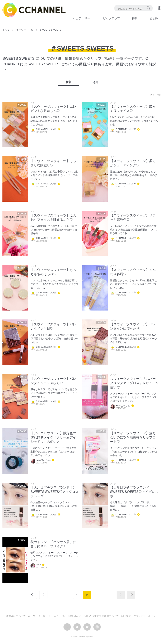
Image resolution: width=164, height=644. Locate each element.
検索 (148, 8)
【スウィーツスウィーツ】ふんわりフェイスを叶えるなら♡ (53, 218)
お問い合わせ (75, 616)
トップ (6, 30)
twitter (77, 627)
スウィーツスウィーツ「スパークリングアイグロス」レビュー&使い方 (134, 383)
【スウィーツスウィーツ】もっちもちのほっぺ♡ (53, 272)
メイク (34, 103)
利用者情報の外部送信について (102, 616)
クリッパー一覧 (56, 616)
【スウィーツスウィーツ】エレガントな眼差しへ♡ (53, 109)
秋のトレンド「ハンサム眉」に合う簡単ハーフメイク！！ (53, 544)
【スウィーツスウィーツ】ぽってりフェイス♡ (133, 109)
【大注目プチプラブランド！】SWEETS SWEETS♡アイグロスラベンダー (55, 492)
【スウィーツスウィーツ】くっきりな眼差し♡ (53, 163)
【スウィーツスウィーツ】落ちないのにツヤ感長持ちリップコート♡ (133, 437)
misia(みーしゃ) (123, 406)
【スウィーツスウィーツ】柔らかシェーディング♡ (133, 163)
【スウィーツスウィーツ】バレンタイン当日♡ (53, 326)
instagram (97, 627)
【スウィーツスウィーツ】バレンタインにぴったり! (133, 326)
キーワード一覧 (25, 30)
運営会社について (16, 616)
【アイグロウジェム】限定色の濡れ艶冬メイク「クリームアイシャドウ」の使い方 (53, 437)
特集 (135, 18)
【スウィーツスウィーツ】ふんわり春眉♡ (133, 272)
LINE (87, 627)
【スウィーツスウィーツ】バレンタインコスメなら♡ (53, 381)
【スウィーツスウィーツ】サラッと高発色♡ (133, 218)
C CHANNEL (34, 10)
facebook (67, 627)
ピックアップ (112, 18)
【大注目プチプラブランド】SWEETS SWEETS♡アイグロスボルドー (134, 492)
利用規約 (126, 616)
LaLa (38, 565)
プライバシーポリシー (146, 616)
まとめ (154, 18)
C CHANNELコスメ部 (46, 129)
